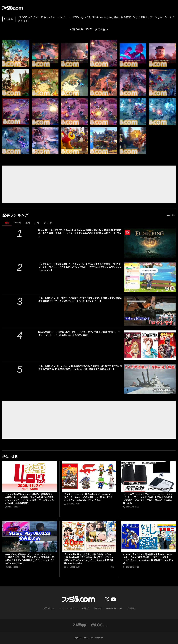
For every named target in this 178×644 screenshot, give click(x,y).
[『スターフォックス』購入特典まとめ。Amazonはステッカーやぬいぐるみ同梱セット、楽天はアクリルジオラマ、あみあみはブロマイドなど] (89, 476)
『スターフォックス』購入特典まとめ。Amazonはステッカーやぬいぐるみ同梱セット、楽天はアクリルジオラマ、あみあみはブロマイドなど (88, 497)
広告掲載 (131, 608)
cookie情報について (114, 608)
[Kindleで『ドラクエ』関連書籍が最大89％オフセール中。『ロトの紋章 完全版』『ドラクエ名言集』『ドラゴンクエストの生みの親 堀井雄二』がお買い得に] (148, 537)
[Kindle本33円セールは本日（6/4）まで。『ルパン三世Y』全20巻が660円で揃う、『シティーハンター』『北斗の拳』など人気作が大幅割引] (150, 345)
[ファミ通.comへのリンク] (13, 8)
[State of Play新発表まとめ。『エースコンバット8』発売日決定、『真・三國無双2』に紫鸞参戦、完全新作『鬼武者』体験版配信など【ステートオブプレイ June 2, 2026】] (30, 537)
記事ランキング (16, 215)
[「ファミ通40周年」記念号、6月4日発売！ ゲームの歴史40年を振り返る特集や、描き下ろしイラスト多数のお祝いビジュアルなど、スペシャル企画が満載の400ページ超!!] (89, 537)
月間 (37, 223)
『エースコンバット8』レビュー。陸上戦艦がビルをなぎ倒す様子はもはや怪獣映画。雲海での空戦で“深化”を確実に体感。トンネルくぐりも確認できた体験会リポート (80, 368)
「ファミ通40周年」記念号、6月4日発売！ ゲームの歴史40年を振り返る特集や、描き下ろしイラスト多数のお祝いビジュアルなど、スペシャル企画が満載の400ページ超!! (89, 559)
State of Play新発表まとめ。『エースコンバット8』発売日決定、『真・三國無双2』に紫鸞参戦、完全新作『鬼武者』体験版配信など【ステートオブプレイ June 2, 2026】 (29, 559)
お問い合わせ (49, 608)
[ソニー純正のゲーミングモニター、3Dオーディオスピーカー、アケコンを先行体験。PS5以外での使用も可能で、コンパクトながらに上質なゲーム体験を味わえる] (148, 476)
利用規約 (86, 608)
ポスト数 (48, 223)
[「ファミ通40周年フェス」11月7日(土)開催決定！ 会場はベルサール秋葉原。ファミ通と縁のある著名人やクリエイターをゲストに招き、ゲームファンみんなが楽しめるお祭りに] (30, 476)
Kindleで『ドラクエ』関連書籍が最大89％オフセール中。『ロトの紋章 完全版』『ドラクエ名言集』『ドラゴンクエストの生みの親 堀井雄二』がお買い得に (148, 559)
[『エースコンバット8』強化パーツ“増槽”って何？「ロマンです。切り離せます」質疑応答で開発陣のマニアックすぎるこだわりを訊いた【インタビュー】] (150, 311)
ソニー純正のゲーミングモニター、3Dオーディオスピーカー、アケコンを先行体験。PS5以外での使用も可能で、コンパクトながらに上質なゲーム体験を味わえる (148, 499)
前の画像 (78, 29)
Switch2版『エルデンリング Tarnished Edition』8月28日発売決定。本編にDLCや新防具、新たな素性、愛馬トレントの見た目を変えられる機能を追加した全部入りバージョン (80, 233)
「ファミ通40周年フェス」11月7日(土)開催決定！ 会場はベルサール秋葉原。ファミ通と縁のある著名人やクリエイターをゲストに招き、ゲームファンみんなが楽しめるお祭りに (29, 499)
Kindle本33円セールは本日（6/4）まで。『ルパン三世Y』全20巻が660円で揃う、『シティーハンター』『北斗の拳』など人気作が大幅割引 (80, 334)
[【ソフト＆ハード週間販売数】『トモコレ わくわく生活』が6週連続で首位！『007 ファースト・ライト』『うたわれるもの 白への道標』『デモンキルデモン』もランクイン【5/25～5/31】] (150, 277)
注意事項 (98, 608)
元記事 (8, 19)
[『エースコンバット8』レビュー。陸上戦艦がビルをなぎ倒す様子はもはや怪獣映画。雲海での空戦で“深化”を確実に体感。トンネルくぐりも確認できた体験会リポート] (150, 379)
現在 (7, 223)
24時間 (17, 223)
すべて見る (171, 215)
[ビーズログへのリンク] (99, 625)
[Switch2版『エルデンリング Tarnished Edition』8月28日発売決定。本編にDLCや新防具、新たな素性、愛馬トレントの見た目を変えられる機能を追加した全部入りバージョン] (150, 243)
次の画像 (100, 29)
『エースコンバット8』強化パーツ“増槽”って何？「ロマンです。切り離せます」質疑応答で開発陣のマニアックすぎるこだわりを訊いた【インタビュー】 (80, 300)
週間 (28, 223)
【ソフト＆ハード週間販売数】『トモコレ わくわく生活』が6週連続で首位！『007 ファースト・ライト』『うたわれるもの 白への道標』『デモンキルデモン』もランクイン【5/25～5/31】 (80, 267)
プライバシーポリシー (68, 608)
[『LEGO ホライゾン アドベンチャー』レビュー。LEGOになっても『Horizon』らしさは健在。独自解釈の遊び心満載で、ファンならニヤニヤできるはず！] (16, 53)
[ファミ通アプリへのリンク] (80, 625)
